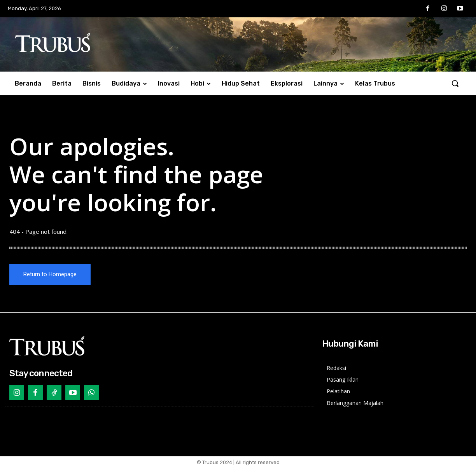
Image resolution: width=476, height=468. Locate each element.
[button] (455, 83)
